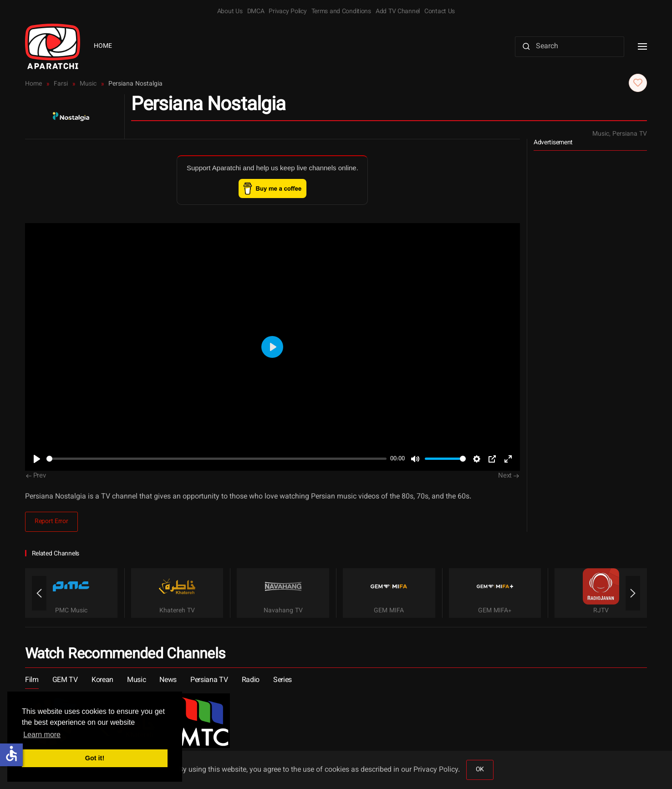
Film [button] (32, 680)
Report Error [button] (51, 522)
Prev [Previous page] (36, 476)
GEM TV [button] (65, 680)
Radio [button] (251, 680)
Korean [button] (102, 680)
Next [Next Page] (509, 476)
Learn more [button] (42, 735)
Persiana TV (630, 134)
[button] (642, 46)
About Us (230, 12)
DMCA (256, 12)
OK (480, 770)
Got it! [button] (95, 758)
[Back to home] (53, 46)
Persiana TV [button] (209, 680)
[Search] (570, 47)
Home (103, 46)
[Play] (37, 459)
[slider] (216, 459)
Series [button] (283, 680)
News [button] (168, 680)
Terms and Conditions (341, 12)
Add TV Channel (398, 12)
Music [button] (136, 680)
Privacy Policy (288, 12)
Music (601, 134)
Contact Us (440, 12)
